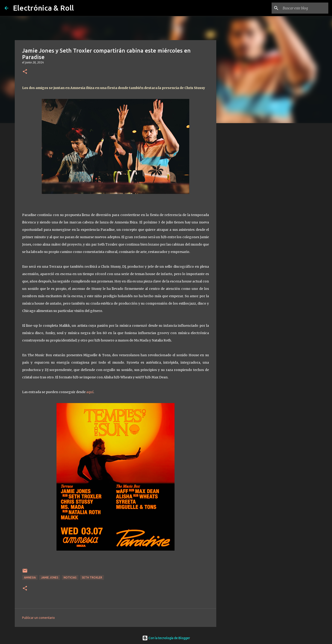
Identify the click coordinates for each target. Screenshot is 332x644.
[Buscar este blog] (304, 8)
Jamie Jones (50, 577)
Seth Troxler (92, 577)
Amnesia (30, 577)
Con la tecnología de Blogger (166, 638)
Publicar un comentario (39, 618)
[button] (25, 72)
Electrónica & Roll (43, 8)
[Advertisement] (240, 199)
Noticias (70, 577)
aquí (90, 392)
